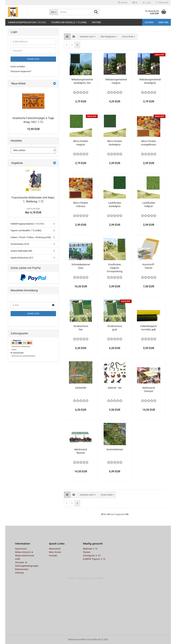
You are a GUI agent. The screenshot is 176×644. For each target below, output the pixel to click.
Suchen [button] (123, 3)
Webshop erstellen (77, 639)
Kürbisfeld (81, 388)
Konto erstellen (18, 67)
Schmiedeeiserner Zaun (81, 266)
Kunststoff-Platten (149, 266)
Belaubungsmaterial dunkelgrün (150, 81)
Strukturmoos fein (81, 328)
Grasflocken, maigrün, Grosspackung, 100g (115, 268)
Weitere (96, 22)
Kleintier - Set (115, 388)
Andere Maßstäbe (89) (21, 251)
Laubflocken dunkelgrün (115, 205)
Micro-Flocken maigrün (81, 143)
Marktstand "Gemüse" (149, 389)
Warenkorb (55, 549)
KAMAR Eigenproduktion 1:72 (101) (27, 22)
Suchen (149, 22)
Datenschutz (22, 569)
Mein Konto (55, 552)
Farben (87, 552)
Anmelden (33, 59)
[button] (135, 3)
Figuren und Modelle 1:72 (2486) (69, 22)
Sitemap (20, 573)
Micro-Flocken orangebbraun (149, 143)
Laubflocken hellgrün (149, 205)
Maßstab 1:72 (90, 549)
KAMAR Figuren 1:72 (94, 559)
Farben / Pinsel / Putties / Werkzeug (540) (31, 237)
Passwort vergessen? (21, 71)
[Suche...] (53, 12)
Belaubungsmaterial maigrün (116, 81)
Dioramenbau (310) (20, 244)
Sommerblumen (115, 449)
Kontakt (53, 556)
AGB (18, 559)
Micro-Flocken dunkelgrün (115, 143)
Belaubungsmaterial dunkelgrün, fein (82, 81)
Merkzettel (162, 3)
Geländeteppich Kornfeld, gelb (149, 328)
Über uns (163, 22)
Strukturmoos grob (115, 328)
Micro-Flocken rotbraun (81, 205)
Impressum (21, 549)
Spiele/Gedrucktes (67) (22, 258)
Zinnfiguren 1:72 (92, 556)
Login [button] (147, 3)
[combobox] (88, 37)
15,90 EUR (33, 129)
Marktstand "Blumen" (81, 451)
